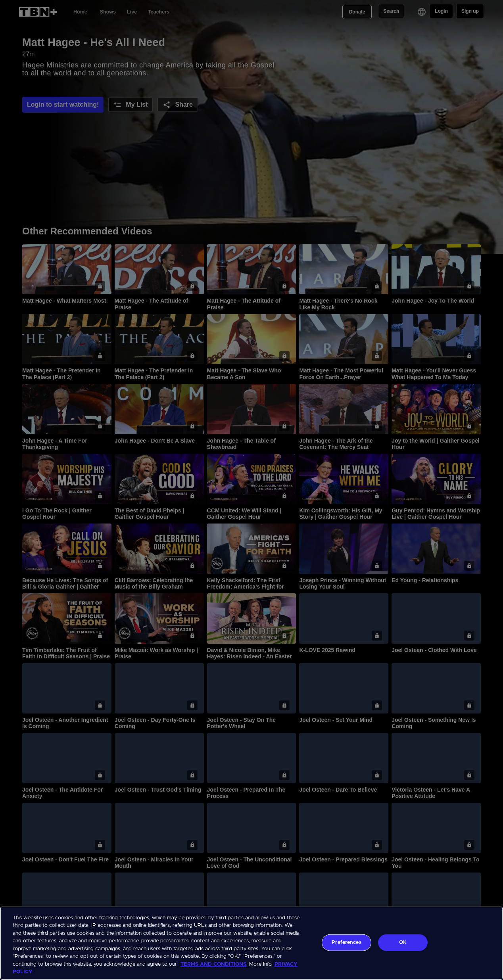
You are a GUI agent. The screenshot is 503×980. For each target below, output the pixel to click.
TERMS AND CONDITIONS (213, 964)
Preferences (346, 943)
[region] (251, 943)
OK (403, 943)
